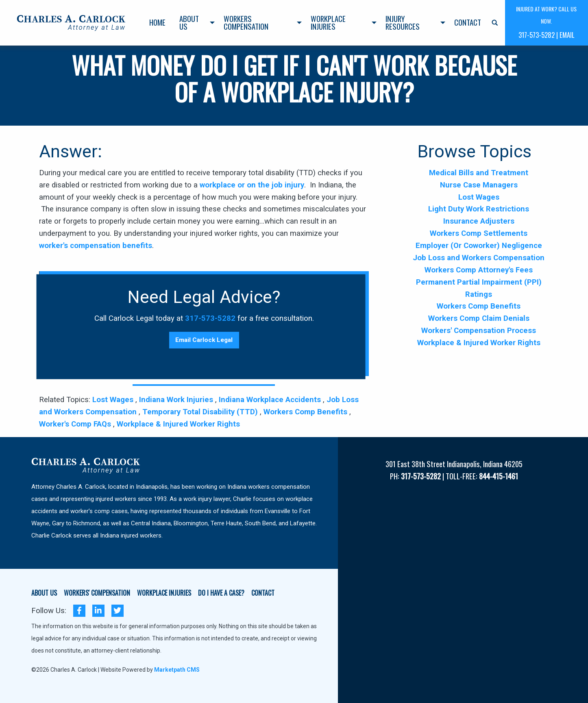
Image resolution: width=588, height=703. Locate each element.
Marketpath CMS (177, 670)
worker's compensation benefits (96, 246)
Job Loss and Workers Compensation (479, 258)
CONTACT (263, 594)
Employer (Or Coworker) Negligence (479, 246)
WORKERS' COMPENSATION (97, 594)
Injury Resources (403, 22)
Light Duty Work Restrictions (479, 209)
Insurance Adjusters (479, 221)
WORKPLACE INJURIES (164, 594)
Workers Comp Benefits (306, 412)
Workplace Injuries (328, 22)
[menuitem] (157, 23)
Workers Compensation (246, 22)
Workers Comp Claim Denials (479, 318)
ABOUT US (44, 594)
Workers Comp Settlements (479, 233)
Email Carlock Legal (204, 340)
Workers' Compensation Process (479, 331)
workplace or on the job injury (252, 185)
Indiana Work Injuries (177, 400)
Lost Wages (114, 400)
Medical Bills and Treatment (479, 173)
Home (157, 22)
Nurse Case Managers (479, 185)
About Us (189, 22)
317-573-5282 (210, 318)
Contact (468, 22)
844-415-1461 (499, 476)
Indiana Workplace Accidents (271, 400)
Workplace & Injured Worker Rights (178, 424)
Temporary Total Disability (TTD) (201, 412)
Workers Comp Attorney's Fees (479, 270)
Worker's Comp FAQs (76, 424)
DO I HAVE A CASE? (221, 594)
